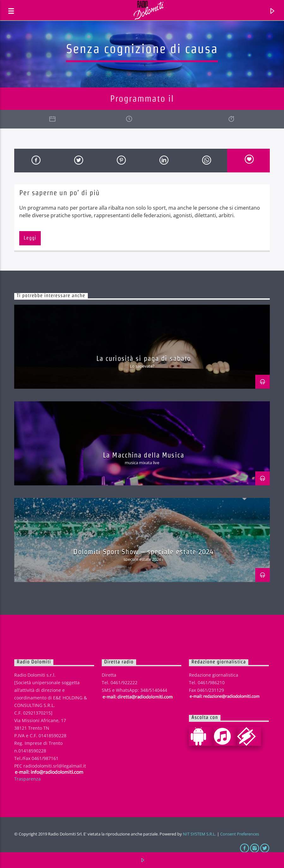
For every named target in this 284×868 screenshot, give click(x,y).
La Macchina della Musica (144, 455)
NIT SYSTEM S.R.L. (199, 834)
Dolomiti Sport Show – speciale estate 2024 (143, 552)
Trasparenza (27, 779)
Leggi (30, 238)
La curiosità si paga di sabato (144, 358)
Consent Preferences (240, 834)
